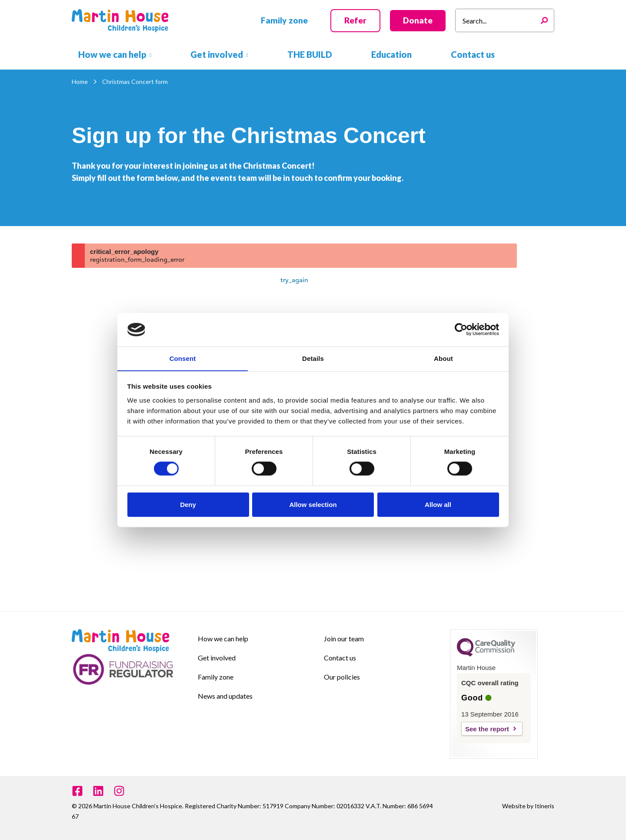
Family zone (216, 677)
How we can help (223, 638)
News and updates (225, 696)
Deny (188, 505)
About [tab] (443, 358)
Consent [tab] (183, 358)
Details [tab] (313, 358)
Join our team (344, 638)
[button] (284, 21)
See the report (487, 729)
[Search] (546, 20)
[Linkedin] (98, 791)
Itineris (544, 806)
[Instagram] (119, 791)
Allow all (438, 505)
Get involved (217, 658)
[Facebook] (77, 791)
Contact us (340, 658)
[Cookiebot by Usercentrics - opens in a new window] (461, 330)
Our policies (342, 677)
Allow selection (313, 505)
